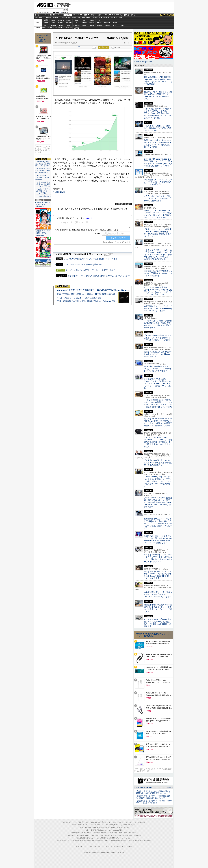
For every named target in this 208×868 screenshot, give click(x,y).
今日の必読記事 (81, 838)
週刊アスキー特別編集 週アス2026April (43, 233)
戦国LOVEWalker (145, 841)
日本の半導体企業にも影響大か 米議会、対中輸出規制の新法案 (86, 294)
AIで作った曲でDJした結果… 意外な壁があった (79, 298)
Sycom (69, 20)
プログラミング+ (97, 18)
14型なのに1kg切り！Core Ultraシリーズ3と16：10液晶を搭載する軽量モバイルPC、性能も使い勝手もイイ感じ (158, 144)
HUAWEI (99, 23)
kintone (61, 25)
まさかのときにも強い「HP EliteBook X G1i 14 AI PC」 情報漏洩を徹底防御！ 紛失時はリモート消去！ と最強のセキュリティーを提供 (158, 442)
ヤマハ (115, 25)
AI (42, 15)
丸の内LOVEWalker (133, 841)
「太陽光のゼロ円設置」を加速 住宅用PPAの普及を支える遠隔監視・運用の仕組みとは (158, 463)
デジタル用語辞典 (101, 838)
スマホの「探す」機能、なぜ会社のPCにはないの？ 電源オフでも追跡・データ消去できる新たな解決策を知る (158, 324)
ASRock (84, 23)
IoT (46, 15)
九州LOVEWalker (121, 841)
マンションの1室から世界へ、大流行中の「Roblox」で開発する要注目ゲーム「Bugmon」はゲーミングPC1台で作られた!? (158, 291)
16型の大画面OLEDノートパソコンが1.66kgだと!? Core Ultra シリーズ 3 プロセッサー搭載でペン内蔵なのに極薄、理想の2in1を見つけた (158, 523)
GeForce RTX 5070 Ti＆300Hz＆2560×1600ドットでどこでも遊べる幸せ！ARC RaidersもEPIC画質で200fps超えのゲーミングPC (158, 162)
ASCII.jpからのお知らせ (143, 788)
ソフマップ (69, 28)
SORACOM (96, 833)
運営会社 (109, 846)
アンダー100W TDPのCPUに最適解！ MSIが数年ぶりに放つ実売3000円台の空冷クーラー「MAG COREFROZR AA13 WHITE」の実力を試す (158, 502)
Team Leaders (105, 835)
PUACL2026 (118, 18)
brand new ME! (117, 830)
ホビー (93, 15)
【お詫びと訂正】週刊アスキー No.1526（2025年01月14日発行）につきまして (154, 802)
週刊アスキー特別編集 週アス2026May (43, 205)
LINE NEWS (60, 192)
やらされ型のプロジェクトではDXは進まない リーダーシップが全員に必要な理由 (157, 198)
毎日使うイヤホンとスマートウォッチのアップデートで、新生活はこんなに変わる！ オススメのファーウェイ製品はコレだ (158, 558)
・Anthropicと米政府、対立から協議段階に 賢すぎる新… (43, 164)
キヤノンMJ (53, 28)
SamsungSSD (75, 23)
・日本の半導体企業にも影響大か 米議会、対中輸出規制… (43, 171)
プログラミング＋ (116, 835)
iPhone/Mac (78, 15)
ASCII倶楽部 (167, 15)
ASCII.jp (45, 5)
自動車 (87, 15)
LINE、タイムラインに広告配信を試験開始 (83, 264)
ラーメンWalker (62, 841)
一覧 (94, 47)
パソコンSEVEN (76, 20)
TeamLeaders (86, 18)
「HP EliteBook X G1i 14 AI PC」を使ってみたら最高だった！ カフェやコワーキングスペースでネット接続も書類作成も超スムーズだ (158, 403)
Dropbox (84, 25)
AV (106, 15)
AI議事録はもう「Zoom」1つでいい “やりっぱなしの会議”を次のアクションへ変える (158, 182)
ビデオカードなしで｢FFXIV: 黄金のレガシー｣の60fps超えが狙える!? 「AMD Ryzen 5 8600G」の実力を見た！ (158, 623)
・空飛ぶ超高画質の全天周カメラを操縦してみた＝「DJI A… (43, 184)
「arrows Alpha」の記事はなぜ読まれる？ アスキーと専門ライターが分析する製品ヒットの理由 (158, 338)
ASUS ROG (61, 23)
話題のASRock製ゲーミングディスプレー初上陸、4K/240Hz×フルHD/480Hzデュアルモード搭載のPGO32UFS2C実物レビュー (158, 539)
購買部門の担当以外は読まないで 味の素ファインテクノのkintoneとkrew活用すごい (159, 354)
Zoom (123, 25)
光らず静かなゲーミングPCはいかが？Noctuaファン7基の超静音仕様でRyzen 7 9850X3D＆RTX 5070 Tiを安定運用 (158, 575)
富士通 (46, 20)
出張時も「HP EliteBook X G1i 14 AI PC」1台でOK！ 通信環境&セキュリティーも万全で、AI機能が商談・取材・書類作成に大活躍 (158, 422)
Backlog (99, 25)
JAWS (45, 25)
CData (92, 25)
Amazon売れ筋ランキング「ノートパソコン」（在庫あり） (42, 38)
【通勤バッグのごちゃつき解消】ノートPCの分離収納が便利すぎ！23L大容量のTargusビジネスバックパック (158, 233)
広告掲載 (129, 846)
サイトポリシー (80, 846)
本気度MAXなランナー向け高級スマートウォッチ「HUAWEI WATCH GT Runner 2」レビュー (158, 594)
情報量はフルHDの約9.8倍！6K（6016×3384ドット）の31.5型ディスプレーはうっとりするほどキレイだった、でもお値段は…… (158, 214)
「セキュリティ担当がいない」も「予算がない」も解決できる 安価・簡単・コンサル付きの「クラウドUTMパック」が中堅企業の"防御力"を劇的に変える (158, 255)
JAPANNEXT (61, 28)
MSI (84, 20)
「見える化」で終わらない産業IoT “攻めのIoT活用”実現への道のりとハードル (158, 128)
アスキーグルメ (66, 18)
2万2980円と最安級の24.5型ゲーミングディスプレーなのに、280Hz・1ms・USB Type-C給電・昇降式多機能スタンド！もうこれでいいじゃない (158, 113)
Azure (69, 25)
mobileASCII (111, 838)
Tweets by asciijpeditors (143, 62)
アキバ (111, 15)
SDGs (105, 18)
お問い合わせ (119, 846)
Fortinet (107, 25)
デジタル (62, 5)
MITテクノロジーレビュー (124, 838)
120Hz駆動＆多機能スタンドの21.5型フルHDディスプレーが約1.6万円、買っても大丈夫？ (157, 369)
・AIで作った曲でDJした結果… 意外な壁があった (43, 177)
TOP (64, 822)
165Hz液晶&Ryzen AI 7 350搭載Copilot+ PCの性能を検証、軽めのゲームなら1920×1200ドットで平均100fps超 (158, 80)
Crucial (92, 23)
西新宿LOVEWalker (98, 841)
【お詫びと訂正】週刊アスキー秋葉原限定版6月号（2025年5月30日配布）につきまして (153, 797)
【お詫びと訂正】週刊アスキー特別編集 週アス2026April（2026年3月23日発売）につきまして (153, 792)
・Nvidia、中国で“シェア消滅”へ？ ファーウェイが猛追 (43, 191)
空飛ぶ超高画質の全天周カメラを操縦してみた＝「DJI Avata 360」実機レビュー (93, 301)
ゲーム (133, 15)
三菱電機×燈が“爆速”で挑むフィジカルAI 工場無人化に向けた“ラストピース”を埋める (158, 273)
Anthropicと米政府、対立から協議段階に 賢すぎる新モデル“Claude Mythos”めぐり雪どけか (100, 290)
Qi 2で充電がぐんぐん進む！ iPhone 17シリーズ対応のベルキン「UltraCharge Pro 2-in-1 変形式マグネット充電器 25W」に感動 (157, 383)
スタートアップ (125, 15)
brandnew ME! (76, 28)
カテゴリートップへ (124, 204)
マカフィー (46, 28)
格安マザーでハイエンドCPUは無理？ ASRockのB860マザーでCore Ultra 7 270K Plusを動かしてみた (158, 95)
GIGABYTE (69, 23)
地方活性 (110, 18)
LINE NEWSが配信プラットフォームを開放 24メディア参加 (91, 259)
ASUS (92, 20)
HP (99, 20)
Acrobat (53, 25)
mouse (53, 20)
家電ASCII (56, 18)
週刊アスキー (76, 18)
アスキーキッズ (39, 18)
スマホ (116, 15)
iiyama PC (100, 825)
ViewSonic (107, 23)
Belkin (115, 23)
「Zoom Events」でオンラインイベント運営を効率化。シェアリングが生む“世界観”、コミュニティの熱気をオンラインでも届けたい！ (158, 481)
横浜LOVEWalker (85, 841)
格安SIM (48, 18)
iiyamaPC (61, 20)
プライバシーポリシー (96, 846)
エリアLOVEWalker (73, 841)
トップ (37, 15)
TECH (60, 15)
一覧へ (169, 787)
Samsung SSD (76, 833)
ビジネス (53, 15)
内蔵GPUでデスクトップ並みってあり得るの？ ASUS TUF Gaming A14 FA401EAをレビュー (158, 308)
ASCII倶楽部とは (45, 196)
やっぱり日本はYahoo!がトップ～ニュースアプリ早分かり (92, 270)
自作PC (100, 15)
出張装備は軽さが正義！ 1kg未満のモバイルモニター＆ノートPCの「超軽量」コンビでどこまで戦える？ (158, 608)
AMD (53, 23)
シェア (78, 47)
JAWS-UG (88, 827)
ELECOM (46, 23)
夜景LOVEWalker (110, 841)
